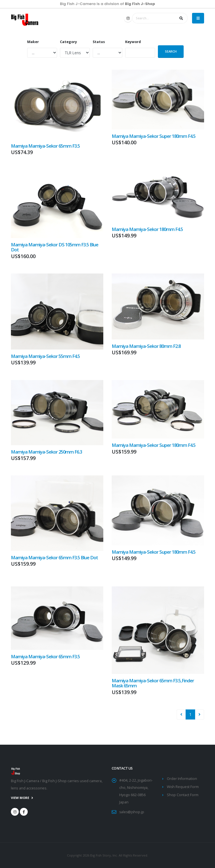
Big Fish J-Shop (140, 4)
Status (99, 42)
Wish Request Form (183, 787)
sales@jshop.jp (132, 812)
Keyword (133, 42)
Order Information (182, 779)
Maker (33, 42)
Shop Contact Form (183, 795)
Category (68, 42)
